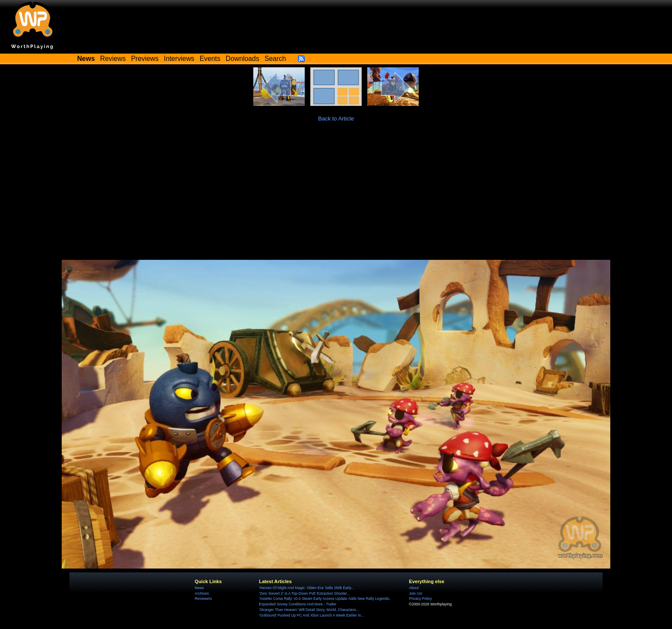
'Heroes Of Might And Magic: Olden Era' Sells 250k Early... (306, 588)
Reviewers (203, 599)
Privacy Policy (420, 599)
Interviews (179, 59)
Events (210, 59)
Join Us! (415, 593)
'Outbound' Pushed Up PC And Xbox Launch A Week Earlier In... (311, 615)
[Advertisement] (336, 196)
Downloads (243, 59)
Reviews (113, 59)
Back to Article (336, 119)
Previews (145, 59)
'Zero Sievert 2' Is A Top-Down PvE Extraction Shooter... (304, 593)
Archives (202, 593)
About (414, 588)
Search (275, 59)
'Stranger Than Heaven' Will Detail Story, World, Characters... (309, 610)
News (199, 588)
